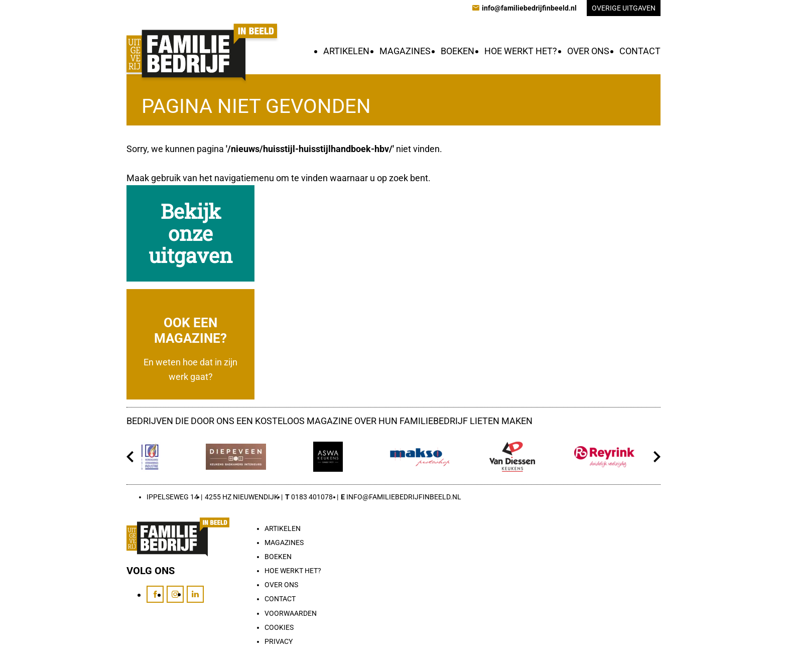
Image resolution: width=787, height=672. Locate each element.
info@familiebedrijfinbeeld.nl (404, 497)
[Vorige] (130, 457)
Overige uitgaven (624, 8)
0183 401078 (312, 497)
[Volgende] (657, 457)
